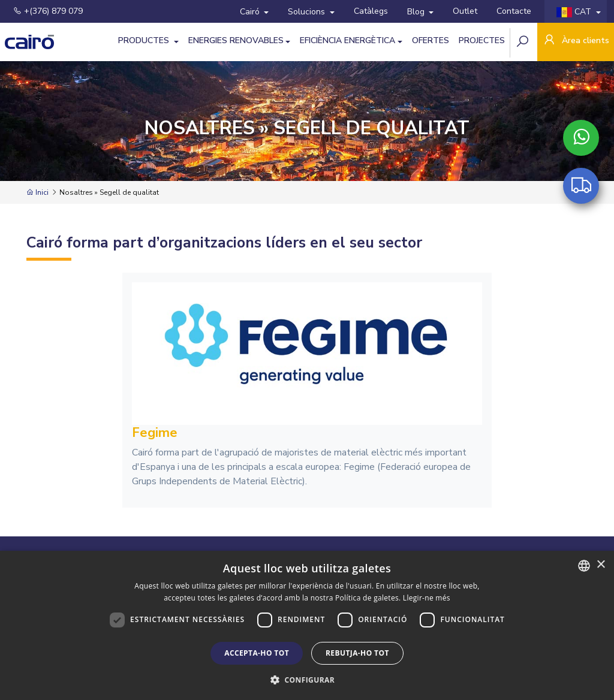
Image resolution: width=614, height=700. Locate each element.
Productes (145, 40)
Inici (37, 192)
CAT (575, 12)
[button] (307, 680)
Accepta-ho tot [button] (257, 653)
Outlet (465, 11)
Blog (417, 12)
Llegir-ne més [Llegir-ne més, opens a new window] (427, 598)
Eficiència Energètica (347, 40)
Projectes (482, 40)
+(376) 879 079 (48, 11)
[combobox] (584, 566)
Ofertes (431, 40)
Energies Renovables (236, 40)
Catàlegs (371, 11)
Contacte (514, 11)
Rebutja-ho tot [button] (357, 653)
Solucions (308, 12)
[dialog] (307, 625)
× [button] (601, 565)
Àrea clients (576, 41)
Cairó (251, 12)
